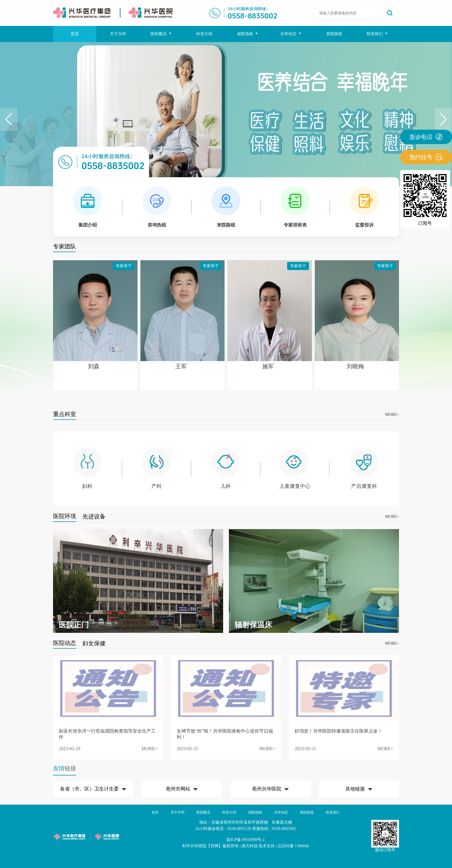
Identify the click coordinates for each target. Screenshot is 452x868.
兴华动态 (291, 34)
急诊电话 (426, 137)
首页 (75, 34)
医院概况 (161, 34)
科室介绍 (204, 34)
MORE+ (392, 415)
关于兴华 (118, 34)
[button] (443, 119)
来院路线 (334, 34)
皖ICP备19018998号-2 (245, 840)
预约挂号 (426, 157)
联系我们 (377, 34)
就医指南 (248, 34)
